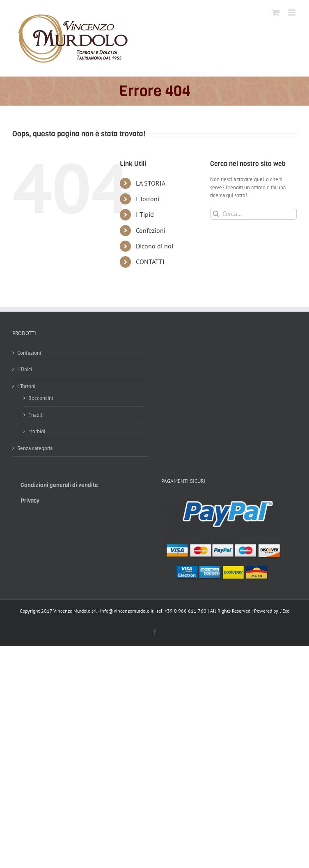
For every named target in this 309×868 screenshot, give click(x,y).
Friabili (36, 415)
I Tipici (145, 214)
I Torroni (148, 199)
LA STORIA (151, 183)
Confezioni (151, 230)
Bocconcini (41, 398)
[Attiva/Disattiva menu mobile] (292, 13)
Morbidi (37, 431)
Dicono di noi (154, 246)
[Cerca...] (253, 214)
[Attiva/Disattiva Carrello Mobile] (276, 13)
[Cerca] (216, 214)
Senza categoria (35, 448)
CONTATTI (150, 262)
